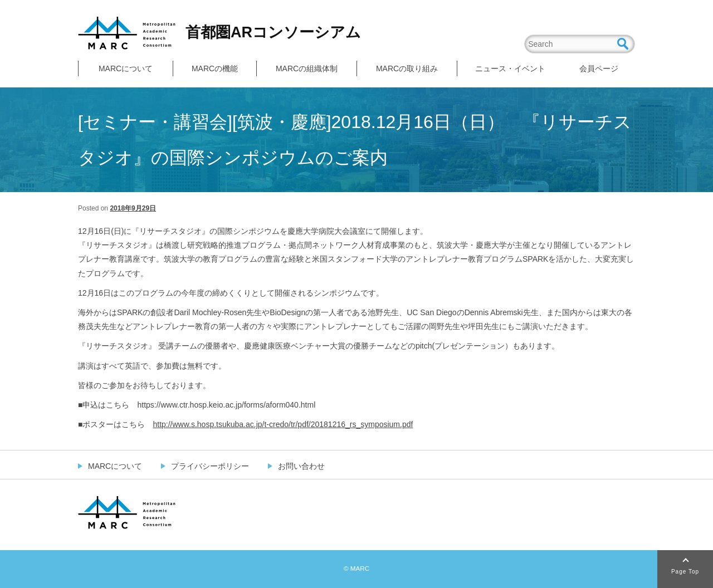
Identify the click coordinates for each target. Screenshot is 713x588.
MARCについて (126, 68)
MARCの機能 (215, 68)
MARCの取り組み (407, 68)
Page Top (685, 572)
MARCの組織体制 (307, 68)
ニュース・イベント (510, 68)
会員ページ (599, 68)
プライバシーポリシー (210, 466)
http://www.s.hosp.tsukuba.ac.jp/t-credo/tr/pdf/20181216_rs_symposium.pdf (283, 424)
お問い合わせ (301, 466)
